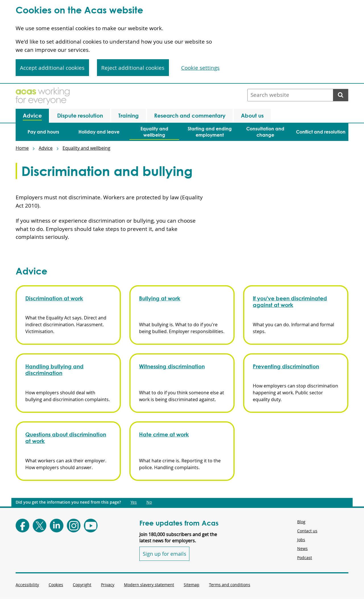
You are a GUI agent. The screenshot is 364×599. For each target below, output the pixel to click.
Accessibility (27, 585)
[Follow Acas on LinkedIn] (57, 526)
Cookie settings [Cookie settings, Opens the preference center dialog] (200, 68)
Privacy (108, 585)
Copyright (82, 585)
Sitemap (192, 585)
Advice (46, 148)
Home (22, 148)
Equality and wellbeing (86, 148)
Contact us (307, 531)
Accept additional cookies (52, 68)
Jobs (301, 540)
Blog (301, 522)
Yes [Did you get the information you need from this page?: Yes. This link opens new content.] (134, 502)
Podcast (305, 558)
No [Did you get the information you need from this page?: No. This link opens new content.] (149, 502)
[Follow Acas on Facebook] (22, 526)
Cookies (56, 585)
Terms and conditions (230, 585)
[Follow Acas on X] (40, 526)
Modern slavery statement (149, 585)
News (302, 548)
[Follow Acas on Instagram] (74, 526)
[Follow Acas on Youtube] (91, 526)
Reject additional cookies (133, 68)
